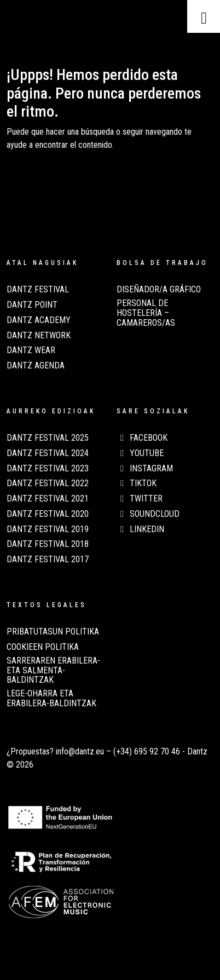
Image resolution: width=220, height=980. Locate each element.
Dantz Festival (38, 290)
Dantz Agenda (36, 366)
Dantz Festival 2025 (48, 438)
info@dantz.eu (80, 751)
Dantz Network (39, 336)
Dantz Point (32, 305)
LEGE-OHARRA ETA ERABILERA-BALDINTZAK (51, 699)
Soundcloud (148, 514)
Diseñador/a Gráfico (159, 290)
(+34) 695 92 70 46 (147, 751)
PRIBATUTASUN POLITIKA (53, 632)
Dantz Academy (39, 320)
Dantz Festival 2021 (48, 499)
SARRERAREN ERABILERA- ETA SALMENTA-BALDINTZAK (53, 670)
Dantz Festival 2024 (48, 453)
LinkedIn (140, 529)
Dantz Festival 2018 (48, 544)
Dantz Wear (31, 350)
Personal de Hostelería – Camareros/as (146, 313)
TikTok (137, 483)
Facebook (142, 438)
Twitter (140, 499)
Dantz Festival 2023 (48, 469)
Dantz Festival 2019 (48, 529)
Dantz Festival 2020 (48, 514)
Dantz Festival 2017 (48, 560)
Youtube (140, 453)
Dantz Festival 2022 (48, 483)
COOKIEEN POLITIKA (43, 647)
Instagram (145, 469)
